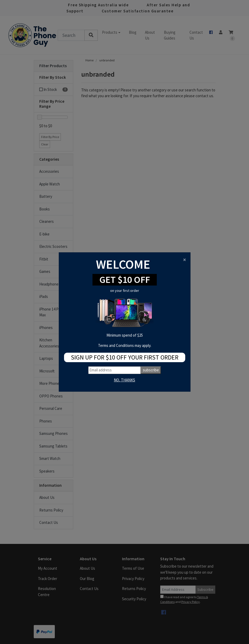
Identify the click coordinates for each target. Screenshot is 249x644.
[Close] (185, 260)
